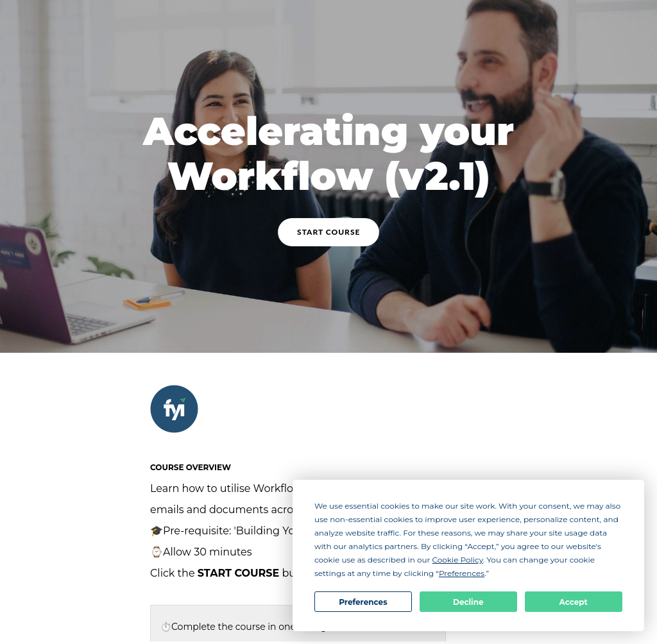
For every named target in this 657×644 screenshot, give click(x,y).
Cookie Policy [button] (457, 560)
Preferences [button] (462, 573)
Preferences (363, 602)
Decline (468, 602)
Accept (574, 602)
